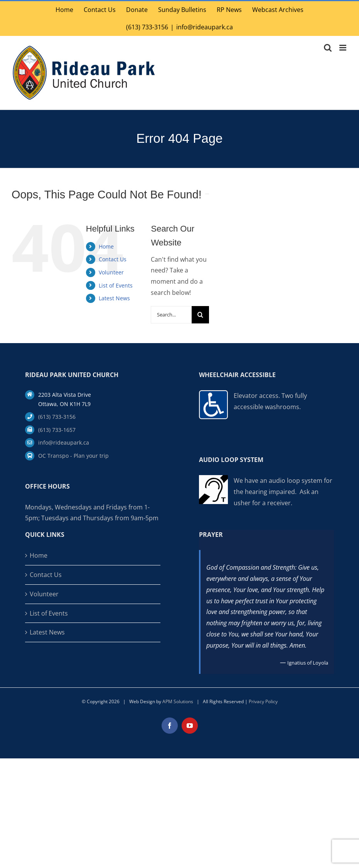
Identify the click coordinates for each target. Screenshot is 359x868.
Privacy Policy (263, 701)
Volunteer (111, 272)
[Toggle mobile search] (328, 48)
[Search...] (171, 315)
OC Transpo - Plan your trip (73, 456)
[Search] (200, 315)
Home (106, 246)
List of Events (116, 285)
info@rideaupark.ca (205, 27)
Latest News (114, 298)
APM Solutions (178, 701)
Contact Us (113, 259)
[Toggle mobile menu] (343, 48)
